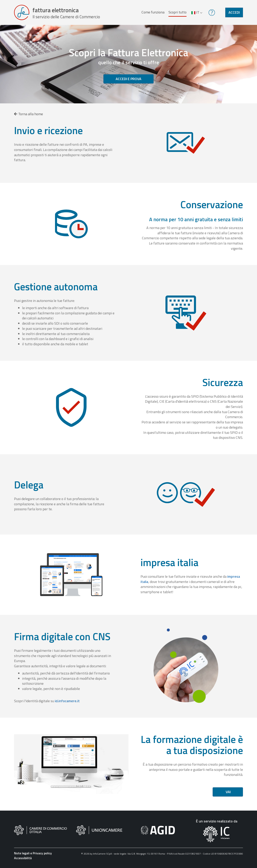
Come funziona (153, 13)
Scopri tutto (177, 13)
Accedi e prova (128, 79)
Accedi (234, 13)
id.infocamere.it (67, 702)
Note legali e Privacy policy (33, 854)
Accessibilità (23, 859)
